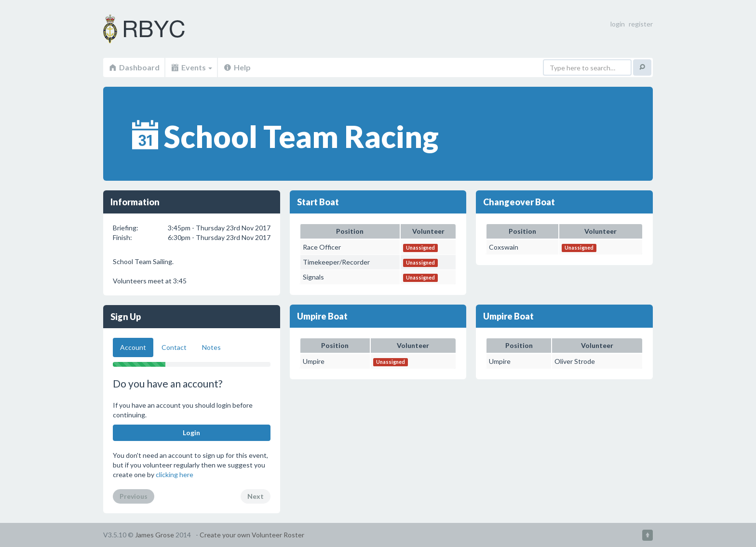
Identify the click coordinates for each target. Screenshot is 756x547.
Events (191, 67)
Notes (211, 347)
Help (237, 67)
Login (191, 433)
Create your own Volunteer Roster (252, 535)
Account (133, 347)
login (618, 24)
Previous (134, 496)
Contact (174, 347)
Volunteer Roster (156, 29)
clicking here (175, 474)
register (641, 24)
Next (256, 496)
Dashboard (134, 67)
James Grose (155, 535)
